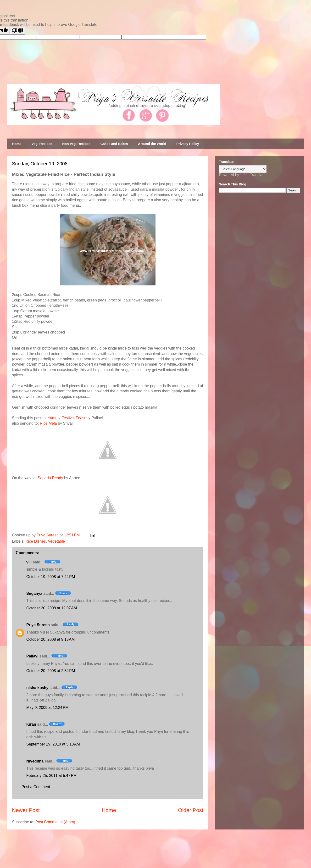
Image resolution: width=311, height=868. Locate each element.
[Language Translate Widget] (243, 169)
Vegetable (56, 541)
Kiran (31, 724)
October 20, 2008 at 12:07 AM (52, 608)
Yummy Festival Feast (66, 418)
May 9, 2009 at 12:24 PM (47, 708)
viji (29, 562)
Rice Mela (48, 423)
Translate (253, 175)
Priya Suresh (38, 625)
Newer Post (26, 810)
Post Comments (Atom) (55, 822)
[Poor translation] (17, 31)
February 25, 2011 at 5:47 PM (51, 776)
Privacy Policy (188, 144)
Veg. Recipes (42, 144)
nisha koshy (37, 688)
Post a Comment (36, 787)
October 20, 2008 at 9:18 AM (50, 639)
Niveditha (35, 761)
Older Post (191, 810)
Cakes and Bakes (114, 144)
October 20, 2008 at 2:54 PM (51, 671)
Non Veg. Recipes (76, 144)
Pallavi (32, 656)
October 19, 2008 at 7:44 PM (51, 577)
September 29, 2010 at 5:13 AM (53, 744)
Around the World (152, 144)
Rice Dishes (36, 541)
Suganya (34, 593)
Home (17, 144)
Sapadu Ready (50, 478)
